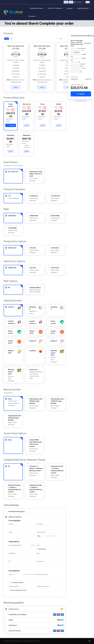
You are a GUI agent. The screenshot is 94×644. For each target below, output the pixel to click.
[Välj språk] (79, 2)
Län (10, 561)
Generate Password (17, 583)
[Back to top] (90, 641)
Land (38, 545)
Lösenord (11, 574)
